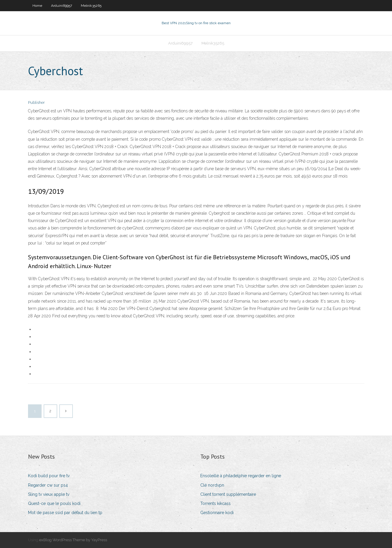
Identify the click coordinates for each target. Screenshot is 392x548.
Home (37, 6)
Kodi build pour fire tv (49, 476)
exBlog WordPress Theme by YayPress (73, 540)
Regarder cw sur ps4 (48, 485)
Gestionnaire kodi (217, 513)
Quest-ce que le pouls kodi (54, 503)
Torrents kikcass (215, 503)
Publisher (36, 102)
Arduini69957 (61, 6)
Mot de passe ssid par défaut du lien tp (65, 513)
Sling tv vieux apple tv (49, 494)
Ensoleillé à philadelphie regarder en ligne (241, 476)
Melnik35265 (91, 6)
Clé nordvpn (212, 485)
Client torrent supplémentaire (228, 494)
